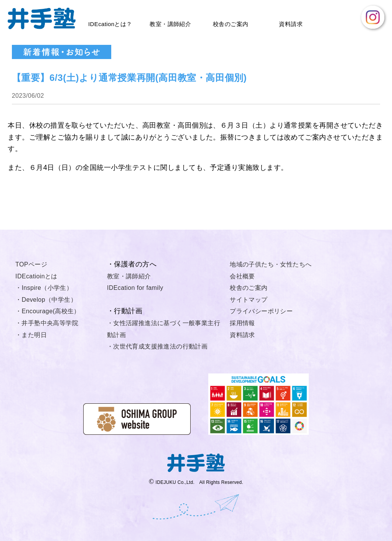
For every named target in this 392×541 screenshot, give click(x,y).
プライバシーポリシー (261, 311)
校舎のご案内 (231, 24)
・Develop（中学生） (46, 300)
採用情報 (242, 323)
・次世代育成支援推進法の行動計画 (157, 346)
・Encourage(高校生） (48, 311)
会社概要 (242, 276)
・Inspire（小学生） (44, 288)
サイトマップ (249, 300)
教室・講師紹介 (170, 24)
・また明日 (31, 335)
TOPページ (31, 264)
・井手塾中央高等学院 (47, 323)
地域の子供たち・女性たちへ (271, 264)
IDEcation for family (135, 288)
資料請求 (291, 24)
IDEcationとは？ (110, 24)
